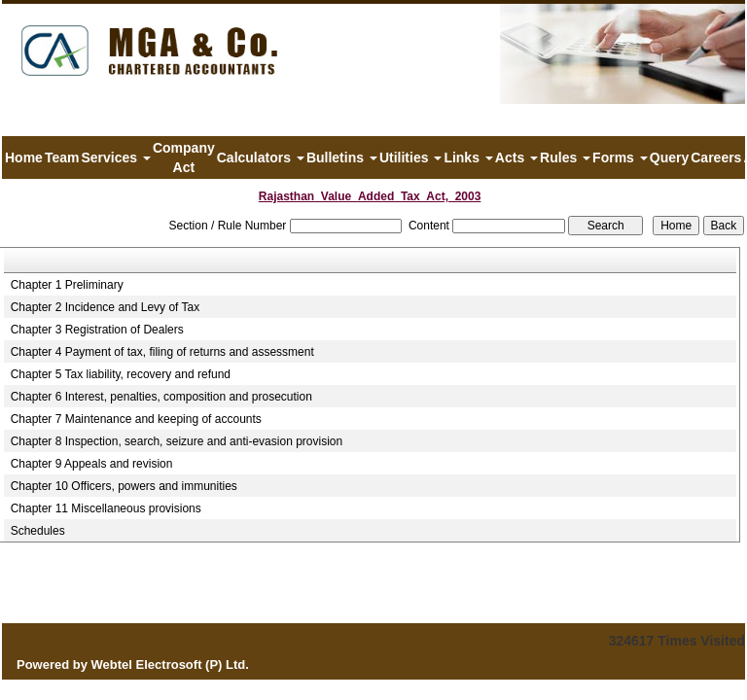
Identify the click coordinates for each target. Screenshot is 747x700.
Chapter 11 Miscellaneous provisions (106, 508)
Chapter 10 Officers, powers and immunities (124, 486)
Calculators (261, 157)
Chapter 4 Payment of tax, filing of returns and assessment (162, 352)
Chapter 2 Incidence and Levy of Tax (106, 307)
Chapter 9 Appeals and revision (92, 464)
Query (669, 157)
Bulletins (342, 157)
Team (62, 157)
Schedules (38, 531)
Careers (716, 157)
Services (116, 157)
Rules (565, 157)
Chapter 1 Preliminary (67, 285)
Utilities (410, 157)
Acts (516, 157)
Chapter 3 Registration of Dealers (97, 330)
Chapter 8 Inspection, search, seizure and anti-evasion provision (177, 441)
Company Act (184, 157)
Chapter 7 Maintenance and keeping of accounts (136, 419)
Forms (620, 157)
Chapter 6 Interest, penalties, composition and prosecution (161, 397)
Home (24, 157)
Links (468, 157)
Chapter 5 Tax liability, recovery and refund (121, 374)
